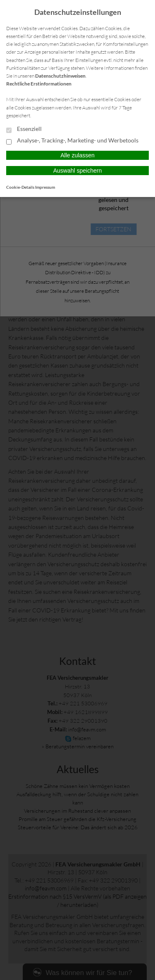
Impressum (45, 187)
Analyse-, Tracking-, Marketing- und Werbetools (72, 141)
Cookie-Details (20, 187)
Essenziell (24, 129)
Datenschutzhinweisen (60, 76)
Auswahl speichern (78, 171)
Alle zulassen (77, 155)
